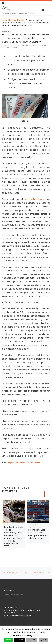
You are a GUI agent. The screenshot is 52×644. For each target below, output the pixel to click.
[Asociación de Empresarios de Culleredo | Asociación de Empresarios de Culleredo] (7, 9)
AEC (7, 45)
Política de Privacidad (14, 595)
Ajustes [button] (43, 640)
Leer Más (32, 640)
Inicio (4, 20)
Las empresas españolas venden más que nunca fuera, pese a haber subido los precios (38, 533)
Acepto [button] (9, 640)
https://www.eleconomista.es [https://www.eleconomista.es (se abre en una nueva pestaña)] (23, 462)
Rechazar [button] (20, 640)
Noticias (12, 20)
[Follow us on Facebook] (3, 3)
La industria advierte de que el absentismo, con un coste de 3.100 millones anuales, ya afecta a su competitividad (14, 535)
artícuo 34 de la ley (35, 199)
